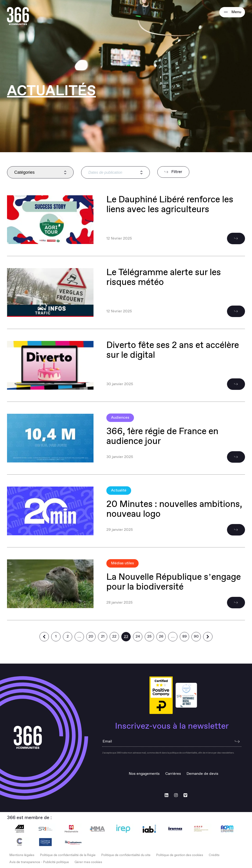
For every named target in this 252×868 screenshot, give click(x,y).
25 (149, 637)
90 (196, 637)
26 (161, 637)
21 (103, 637)
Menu (232, 12)
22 (114, 637)
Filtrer (173, 172)
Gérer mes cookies (88, 862)
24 (138, 637)
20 (91, 637)
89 (185, 637)
